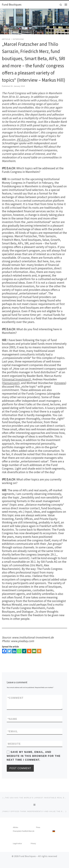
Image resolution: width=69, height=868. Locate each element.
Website (14, 744)
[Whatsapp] (19, 651)
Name (13, 719)
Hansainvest (11, 383)
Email (13, 731)
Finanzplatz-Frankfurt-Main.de (24, 831)
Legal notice (17, 843)
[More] (39, 651)
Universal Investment (16, 379)
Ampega (60, 383)
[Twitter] (9, 651)
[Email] (34, 651)
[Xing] (24, 651)
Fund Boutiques (28, 856)
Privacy (33, 843)
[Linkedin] (14, 651)
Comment (16, 698)
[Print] (29, 651)
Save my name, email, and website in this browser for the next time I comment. (34, 756)
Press (38, 827)
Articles (16, 827)
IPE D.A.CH (23, 140)
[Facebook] (4, 651)
